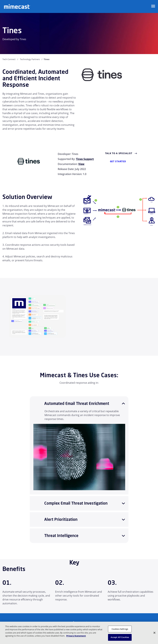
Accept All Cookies (120, 637)
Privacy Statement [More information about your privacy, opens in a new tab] (76, 636)
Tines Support (85, 159)
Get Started (118, 161)
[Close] (154, 633)
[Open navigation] (153, 6)
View (81, 164)
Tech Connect (9, 59)
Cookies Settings (120, 629)
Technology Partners (30, 59)
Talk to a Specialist (119, 153)
